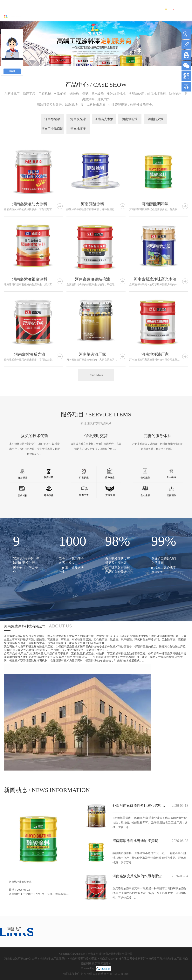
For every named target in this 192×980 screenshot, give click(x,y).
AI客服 (12, 71)
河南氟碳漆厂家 (58, 3)
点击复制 (93, 954)
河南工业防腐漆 (52, 129)
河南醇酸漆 (52, 119)
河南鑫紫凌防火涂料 (30, 266)
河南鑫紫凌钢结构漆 (93, 341)
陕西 (126, 974)
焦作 (106, 974)
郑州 (89, 974)
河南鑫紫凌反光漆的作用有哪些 (137, 876)
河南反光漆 (78, 119)
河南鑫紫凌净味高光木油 (155, 341)
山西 (120, 974)
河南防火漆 (156, 119)
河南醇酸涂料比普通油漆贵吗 (135, 841)
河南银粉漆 (130, 119)
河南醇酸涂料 (93, 266)
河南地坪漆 (78, 129)
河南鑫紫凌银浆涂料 (30, 341)
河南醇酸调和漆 (155, 266)
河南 (84, 974)
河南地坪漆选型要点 (20, 882)
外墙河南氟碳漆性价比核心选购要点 (139, 806)
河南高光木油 (104, 119)
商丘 (101, 974)
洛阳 (95, 974)
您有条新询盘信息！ (178, 9)
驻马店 (113, 974)
